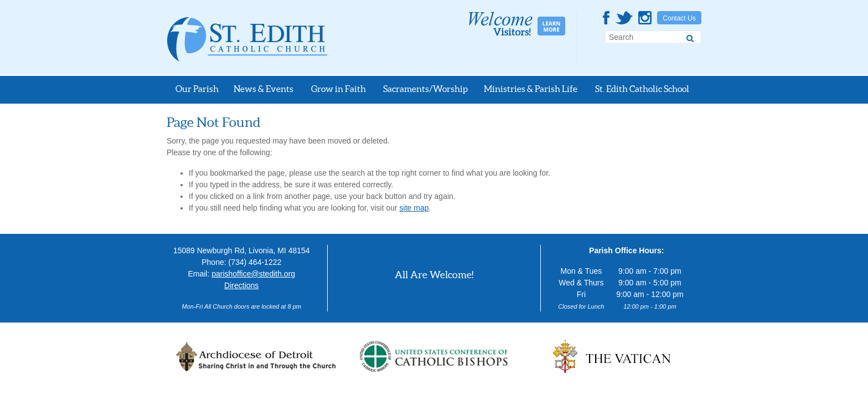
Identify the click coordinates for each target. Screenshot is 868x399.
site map (414, 208)
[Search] (690, 37)
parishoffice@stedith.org (253, 274)
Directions (241, 285)
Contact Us (679, 18)
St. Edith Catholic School (642, 89)
